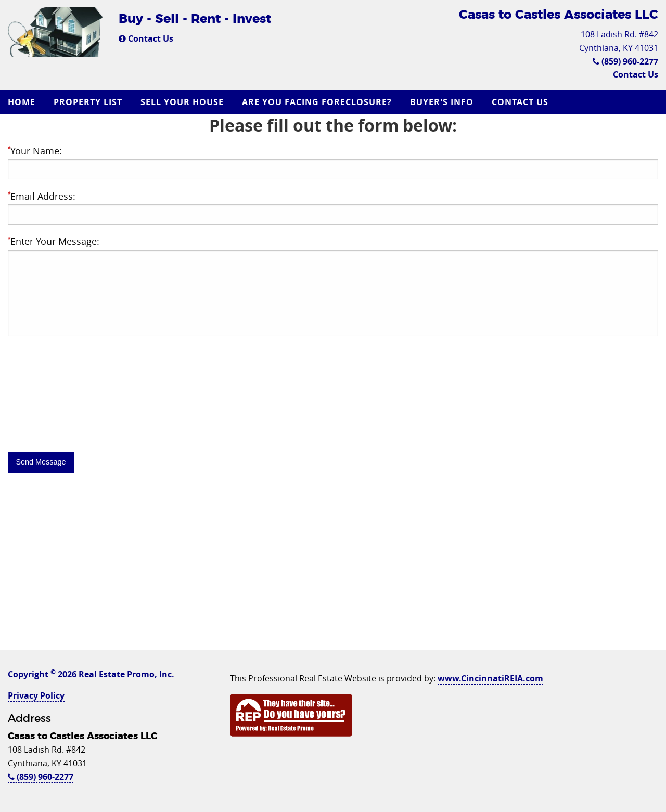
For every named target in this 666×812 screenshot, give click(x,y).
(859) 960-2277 (625, 61)
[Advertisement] (333, 577)
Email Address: (42, 196)
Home (22, 102)
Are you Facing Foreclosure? (317, 102)
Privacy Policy (36, 695)
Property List (88, 102)
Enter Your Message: (54, 241)
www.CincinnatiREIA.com (490, 678)
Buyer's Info (442, 102)
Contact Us (146, 38)
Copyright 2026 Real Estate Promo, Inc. (91, 674)
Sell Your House (182, 102)
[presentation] (87, 419)
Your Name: (35, 151)
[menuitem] (23, 102)
